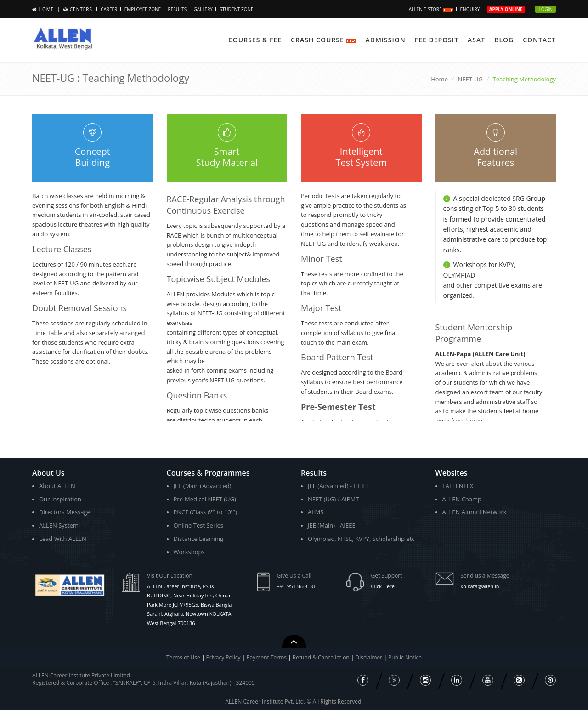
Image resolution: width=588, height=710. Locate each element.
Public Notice (405, 657)
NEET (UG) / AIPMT (333, 499)
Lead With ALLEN (63, 539)
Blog (504, 40)
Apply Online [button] (506, 9)
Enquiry (470, 9)
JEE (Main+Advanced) (203, 486)
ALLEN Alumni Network (475, 512)
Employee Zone (143, 9)
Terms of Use (183, 657)
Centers (81, 9)
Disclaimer (370, 657)
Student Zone (236, 9)
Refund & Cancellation (322, 657)
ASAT (476, 40)
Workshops (189, 552)
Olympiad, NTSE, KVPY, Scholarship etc (361, 539)
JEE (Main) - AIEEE (332, 525)
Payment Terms (267, 657)
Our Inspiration (60, 499)
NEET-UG (470, 79)
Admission (385, 40)
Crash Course (323, 40)
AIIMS (316, 512)
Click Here (383, 586)
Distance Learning (199, 539)
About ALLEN (57, 486)
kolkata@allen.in (480, 586)
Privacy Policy (223, 657)
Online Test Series (198, 525)
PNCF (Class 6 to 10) (205, 512)
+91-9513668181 (297, 586)
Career (109, 9)
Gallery (203, 9)
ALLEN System (59, 525)
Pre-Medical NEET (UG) (205, 499)
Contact (539, 40)
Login (546, 9)
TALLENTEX (458, 486)
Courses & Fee (255, 40)
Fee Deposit (437, 40)
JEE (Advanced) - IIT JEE (339, 486)
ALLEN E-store (431, 9)
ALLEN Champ (462, 499)
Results (177, 9)
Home (46, 9)
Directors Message (65, 512)
